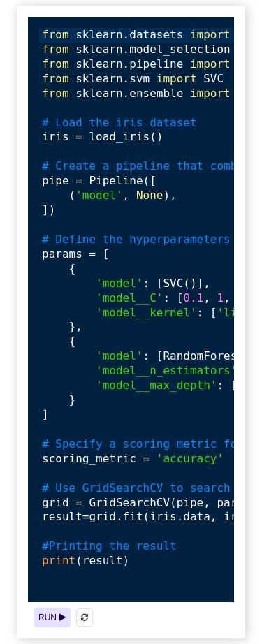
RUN (52, 617)
